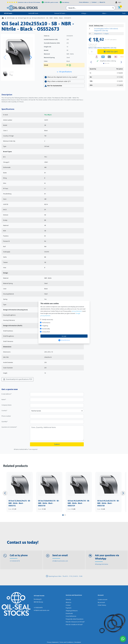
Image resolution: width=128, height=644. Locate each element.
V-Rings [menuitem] (84, 13)
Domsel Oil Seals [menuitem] (60, 13)
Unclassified (46, 332)
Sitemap (68, 599)
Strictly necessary (48, 319)
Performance (46, 322)
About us (69, 602)
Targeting (45, 326)
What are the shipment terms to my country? (61, 77)
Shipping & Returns (72, 611)
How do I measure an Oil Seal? (75, 622)
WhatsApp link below (102, 564)
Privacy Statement (53, 642)
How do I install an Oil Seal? (74, 624)
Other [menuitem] (105, 13)
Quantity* (5, 422)
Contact (68, 605)
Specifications (8, 109)
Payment (69, 608)
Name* (4, 399)
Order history (102, 605)
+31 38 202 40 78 (15, 561)
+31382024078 (38, 608)
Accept (64, 336)
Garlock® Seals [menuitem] (34, 13)
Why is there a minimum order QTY (58, 81)
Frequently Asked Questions (75, 619)
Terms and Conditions (66, 642)
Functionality (46, 329)
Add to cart (111, 52)
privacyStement (77, 311)
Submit (57, 444)
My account (101, 602)
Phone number (6, 416)
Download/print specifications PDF (18, 379)
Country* (4, 410)
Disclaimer (78, 642)
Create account (103, 599)
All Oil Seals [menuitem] (9, 13)
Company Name (7, 405)
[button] (31, 57)
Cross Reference (71, 616)
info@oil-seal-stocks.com (60, 561)
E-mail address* (7, 394)
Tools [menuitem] (124, 13)
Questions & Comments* (9, 427)
